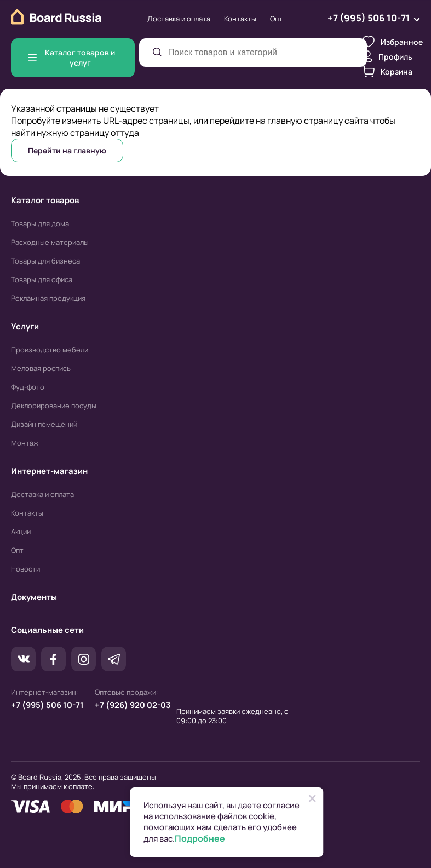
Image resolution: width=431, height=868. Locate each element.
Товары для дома (40, 224)
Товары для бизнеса (45, 261)
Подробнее (200, 839)
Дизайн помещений (44, 424)
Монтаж (25, 443)
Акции (21, 532)
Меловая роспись (41, 368)
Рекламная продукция (48, 298)
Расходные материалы (50, 242)
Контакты (240, 19)
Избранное (393, 42)
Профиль (387, 56)
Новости (25, 569)
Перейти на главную (67, 150)
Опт (276, 19)
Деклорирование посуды (54, 406)
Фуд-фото (28, 387)
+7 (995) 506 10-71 (47, 705)
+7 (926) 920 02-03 (133, 705)
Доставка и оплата (179, 19)
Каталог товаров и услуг (71, 58)
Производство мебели (50, 350)
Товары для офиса (42, 279)
